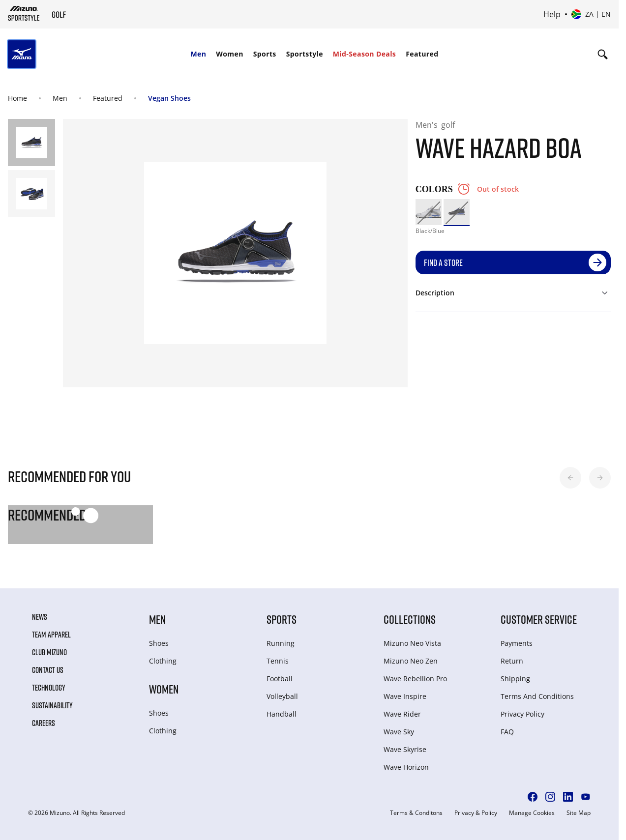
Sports (265, 54)
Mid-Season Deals (364, 54)
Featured (422, 54)
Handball (282, 714)
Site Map (579, 813)
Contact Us (48, 670)
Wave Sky (399, 732)
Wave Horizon (406, 767)
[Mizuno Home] (24, 13)
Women (229, 54)
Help (552, 14)
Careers (44, 723)
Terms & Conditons (416, 813)
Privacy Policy (522, 714)
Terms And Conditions (537, 696)
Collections (410, 619)
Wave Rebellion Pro (415, 679)
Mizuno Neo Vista (412, 643)
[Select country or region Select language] (591, 14)
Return (512, 661)
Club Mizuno (49, 652)
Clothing (163, 661)
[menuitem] (198, 54)
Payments (517, 643)
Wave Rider (402, 714)
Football (280, 679)
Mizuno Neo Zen (411, 661)
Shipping (515, 679)
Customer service (539, 619)
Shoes (159, 643)
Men (198, 54)
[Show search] (603, 54)
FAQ (507, 732)
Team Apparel (51, 635)
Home (17, 98)
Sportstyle (305, 54)
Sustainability (52, 705)
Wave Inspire (405, 696)
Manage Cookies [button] (532, 813)
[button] (570, 478)
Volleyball (282, 696)
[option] (429, 212)
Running (281, 643)
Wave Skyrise (405, 749)
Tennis (278, 661)
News (40, 617)
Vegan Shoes (169, 98)
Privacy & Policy (476, 813)
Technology (49, 688)
